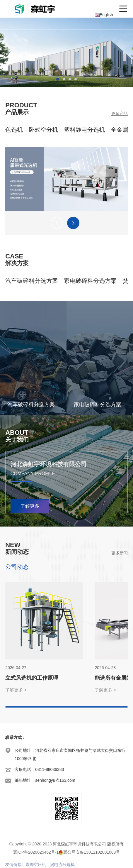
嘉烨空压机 (36, 864)
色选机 (14, 130)
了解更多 (30, 506)
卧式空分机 (43, 130)
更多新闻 (120, 553)
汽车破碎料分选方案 (32, 281)
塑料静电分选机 (84, 130)
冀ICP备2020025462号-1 (36, 852)
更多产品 (120, 114)
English (104, 15)
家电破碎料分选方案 (90, 281)
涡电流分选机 (62, 864)
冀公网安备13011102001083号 (92, 852)
